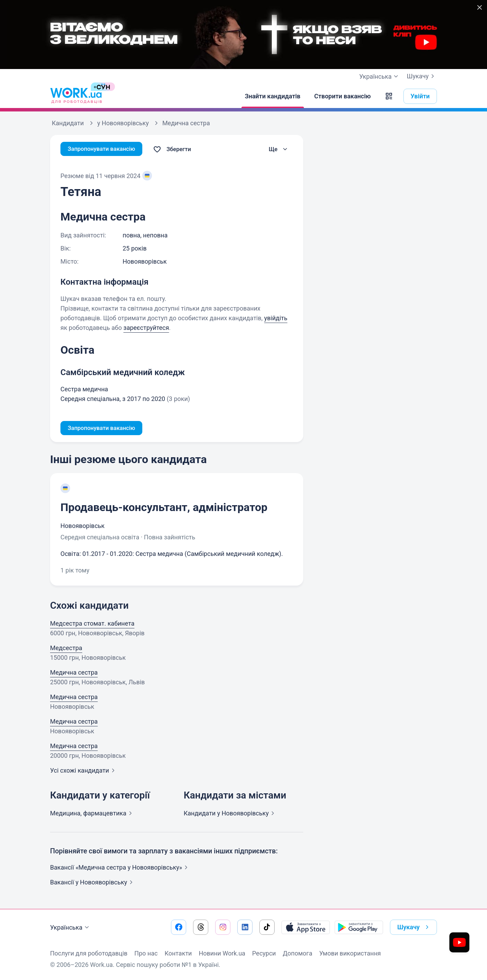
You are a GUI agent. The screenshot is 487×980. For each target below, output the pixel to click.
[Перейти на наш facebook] (179, 927)
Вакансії (93, 883)
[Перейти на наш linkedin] (245, 927)
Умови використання (350, 953)
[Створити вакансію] (343, 96)
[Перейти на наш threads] (201, 927)
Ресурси (264, 953)
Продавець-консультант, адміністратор (164, 508)
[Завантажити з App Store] (306, 927)
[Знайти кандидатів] (273, 96)
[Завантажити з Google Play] (359, 927)
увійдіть (276, 318)
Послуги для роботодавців (89, 953)
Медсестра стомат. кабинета (92, 624)
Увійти (420, 96)
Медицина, (92, 814)
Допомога (298, 953)
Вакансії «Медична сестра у (120, 868)
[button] (389, 96)
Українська (70, 928)
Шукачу (422, 76)
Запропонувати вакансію (104, 149)
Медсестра (66, 649)
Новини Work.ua (222, 953)
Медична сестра (74, 673)
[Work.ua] (76, 96)
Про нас (146, 953)
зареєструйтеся (146, 328)
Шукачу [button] (414, 927)
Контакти (178, 953)
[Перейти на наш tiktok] (267, 927)
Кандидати (230, 814)
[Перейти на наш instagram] (223, 927)
